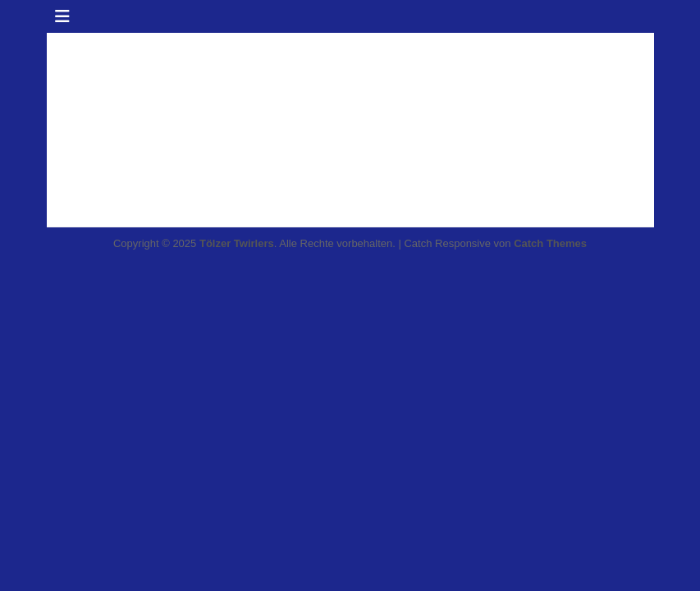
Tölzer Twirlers (237, 243)
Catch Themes (550, 243)
